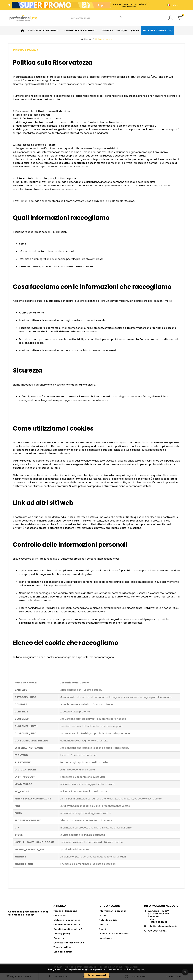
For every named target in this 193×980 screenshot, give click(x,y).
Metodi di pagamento (67, 920)
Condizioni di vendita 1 (68, 925)
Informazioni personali (113, 911)
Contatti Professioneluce (69, 943)
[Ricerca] (93, 18)
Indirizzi (104, 925)
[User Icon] (172, 18)
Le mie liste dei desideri (114, 934)
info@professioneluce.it (162, 926)
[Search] (120, 18)
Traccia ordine (62, 947)
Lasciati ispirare (63, 952)
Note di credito (108, 920)
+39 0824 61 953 (157, 931)
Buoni (102, 929)
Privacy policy (138, 970)
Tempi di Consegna (65, 911)
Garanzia (59, 938)
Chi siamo (60, 915)
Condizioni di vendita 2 (68, 929)
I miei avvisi (106, 938)
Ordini (103, 915)
